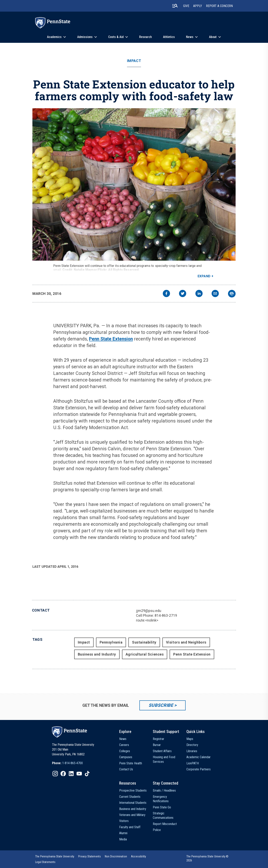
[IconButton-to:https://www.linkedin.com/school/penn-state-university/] (71, 774)
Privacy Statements (89, 856)
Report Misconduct (165, 824)
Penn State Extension (111, 339)
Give (186, 6)
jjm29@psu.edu (149, 611)
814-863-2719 (166, 615)
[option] (67, 763)
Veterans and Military (132, 815)
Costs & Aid (116, 37)
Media (123, 839)
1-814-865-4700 (72, 763)
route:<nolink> (147, 620)
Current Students (130, 797)
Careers (124, 745)
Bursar (157, 745)
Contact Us (126, 769)
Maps (190, 739)
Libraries (192, 751)
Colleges (125, 751)
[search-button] (175, 6)
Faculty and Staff (130, 827)
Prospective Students (133, 790)
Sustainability (144, 642)
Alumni (123, 833)
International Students (133, 803)
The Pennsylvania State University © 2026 (207, 858)
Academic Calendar (198, 757)
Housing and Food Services (164, 759)
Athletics (169, 37)
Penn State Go (162, 807)
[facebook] (166, 294)
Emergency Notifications (161, 799)
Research (145, 37)
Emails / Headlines (164, 790)
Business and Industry (97, 654)
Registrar (158, 739)
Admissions (85, 37)
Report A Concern (219, 6)
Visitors (124, 821)
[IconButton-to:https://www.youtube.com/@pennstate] (79, 774)
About (213, 37)
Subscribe (161, 705)
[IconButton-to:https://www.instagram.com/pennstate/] (55, 774)
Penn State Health (131, 763)
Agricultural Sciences (145, 654)
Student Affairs (162, 751)
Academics (54, 37)
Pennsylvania (111, 642)
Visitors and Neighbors (186, 642)
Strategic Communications (163, 815)
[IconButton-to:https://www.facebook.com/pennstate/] (63, 774)
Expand (204, 276)
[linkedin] (199, 294)
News (190, 37)
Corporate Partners (198, 769)
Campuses (126, 757)
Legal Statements (45, 862)
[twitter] (183, 294)
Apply (198, 6)
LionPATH (193, 763)
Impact (134, 61)
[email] (215, 294)
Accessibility (138, 856)
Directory (192, 745)
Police (157, 830)
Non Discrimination (116, 856)
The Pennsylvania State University (55, 856)
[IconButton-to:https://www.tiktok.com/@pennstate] (87, 774)
